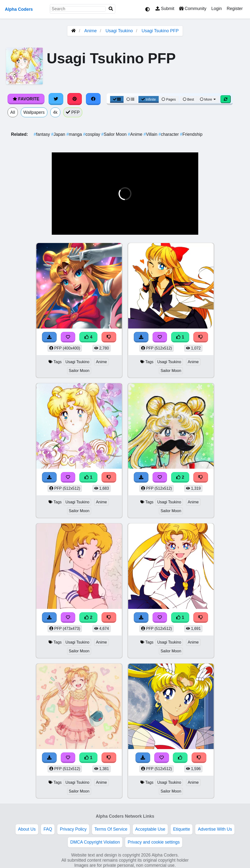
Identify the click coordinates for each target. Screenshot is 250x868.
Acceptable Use (150, 829)
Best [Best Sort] (188, 99)
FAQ (48, 829)
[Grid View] (117, 99)
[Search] (111, 9)
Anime (90, 31)
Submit (165, 9)
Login (216, 9)
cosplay (92, 134)
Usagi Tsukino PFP (160, 31)
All (13, 112)
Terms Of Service (111, 829)
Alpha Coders (19, 9)
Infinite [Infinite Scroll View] (149, 99)
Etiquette (182, 829)
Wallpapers (34, 112)
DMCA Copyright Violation (95, 842)
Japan (59, 134)
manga (75, 134)
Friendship (191, 134)
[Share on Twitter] (56, 99)
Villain (151, 134)
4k (55, 112)
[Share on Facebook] (93, 99)
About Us (27, 829)
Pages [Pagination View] (169, 99)
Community (193, 9)
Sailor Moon (115, 134)
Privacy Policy (73, 829)
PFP (73, 112)
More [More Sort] (208, 99)
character (169, 134)
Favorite (26, 99)
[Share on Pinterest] (75, 99)
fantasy (42, 134)
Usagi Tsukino (119, 31)
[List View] (130, 99)
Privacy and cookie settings (154, 842)
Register (235, 9)
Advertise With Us (215, 829)
